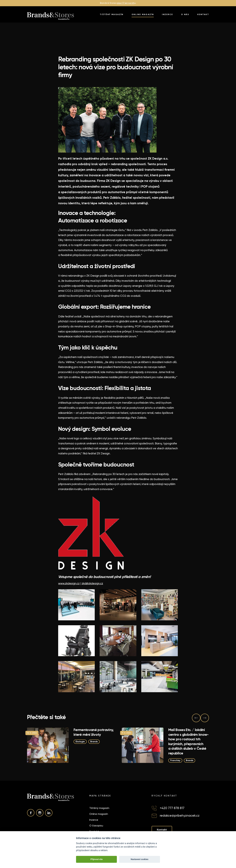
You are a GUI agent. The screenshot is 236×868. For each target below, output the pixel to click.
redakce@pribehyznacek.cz (180, 816)
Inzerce (167, 14)
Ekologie (80, 742)
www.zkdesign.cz (69, 583)
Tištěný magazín (112, 14)
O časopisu (96, 826)
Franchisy (175, 760)
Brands (94, 742)
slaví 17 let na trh (126, 3)
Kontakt (203, 14)
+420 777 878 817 (172, 808)
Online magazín (143, 14)
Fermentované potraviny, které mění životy (94, 732)
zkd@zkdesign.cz (92, 583)
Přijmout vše (97, 859)
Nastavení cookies (139, 859)
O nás (185, 14)
